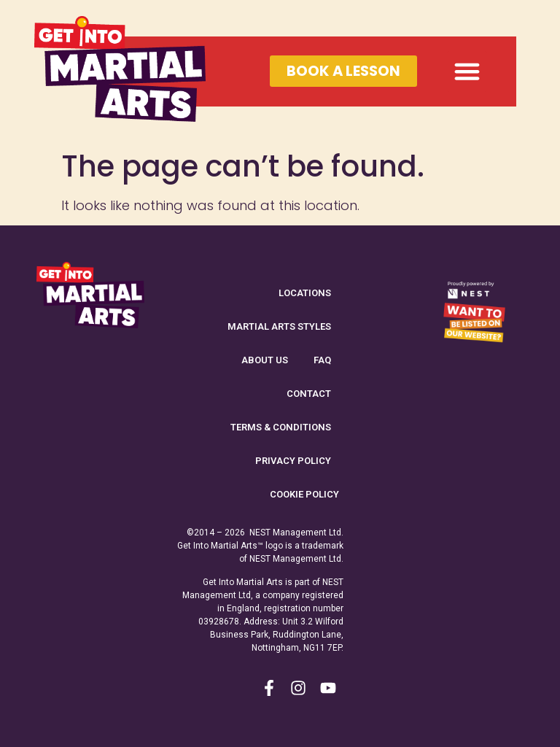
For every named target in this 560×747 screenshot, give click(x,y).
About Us (265, 360)
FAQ (322, 360)
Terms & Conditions (281, 427)
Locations (305, 293)
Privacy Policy (293, 461)
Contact (309, 394)
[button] (467, 71)
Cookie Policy (304, 494)
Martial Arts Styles (279, 326)
